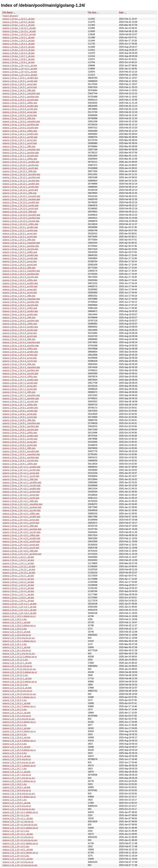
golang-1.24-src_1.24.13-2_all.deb (19, 573)
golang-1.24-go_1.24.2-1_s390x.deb (20, 252)
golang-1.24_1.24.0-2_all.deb (16, 632)
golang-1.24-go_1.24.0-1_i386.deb (19, 90)
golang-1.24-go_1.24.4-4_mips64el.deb (21, 367)
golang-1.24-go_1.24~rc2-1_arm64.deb (21, 492)
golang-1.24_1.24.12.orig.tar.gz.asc (19, 669)
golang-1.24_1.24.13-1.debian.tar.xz (20, 672)
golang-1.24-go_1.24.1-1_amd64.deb (20, 134)
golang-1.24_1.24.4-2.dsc (15, 734)
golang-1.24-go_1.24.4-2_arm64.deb (20, 314)
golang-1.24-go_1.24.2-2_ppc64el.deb (21, 274)
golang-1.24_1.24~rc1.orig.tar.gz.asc (20, 825)
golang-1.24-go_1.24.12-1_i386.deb (20, 171)
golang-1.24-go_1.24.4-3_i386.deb (19, 339)
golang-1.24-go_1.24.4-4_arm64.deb (20, 355)
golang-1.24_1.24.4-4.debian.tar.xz (19, 750)
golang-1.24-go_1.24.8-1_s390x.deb (20, 433)
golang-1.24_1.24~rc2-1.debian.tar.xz (20, 828)
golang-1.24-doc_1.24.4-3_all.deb (19, 50)
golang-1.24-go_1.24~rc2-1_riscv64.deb (22, 510)
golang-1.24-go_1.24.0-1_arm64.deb (20, 81)
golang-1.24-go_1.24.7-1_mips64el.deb (21, 395)
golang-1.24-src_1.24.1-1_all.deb (18, 563)
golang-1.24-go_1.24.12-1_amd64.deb (21, 162)
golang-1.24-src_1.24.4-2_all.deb (18, 585)
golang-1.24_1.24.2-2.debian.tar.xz (19, 706)
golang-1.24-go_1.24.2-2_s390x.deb (20, 280)
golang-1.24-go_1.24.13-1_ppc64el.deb (21, 199)
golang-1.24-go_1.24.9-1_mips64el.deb (21, 454)
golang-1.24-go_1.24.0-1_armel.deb (20, 84)
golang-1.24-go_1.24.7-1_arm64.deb (20, 383)
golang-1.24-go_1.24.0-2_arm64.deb (20, 109)
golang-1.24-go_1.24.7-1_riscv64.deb (20, 402)
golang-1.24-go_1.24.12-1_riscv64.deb (21, 181)
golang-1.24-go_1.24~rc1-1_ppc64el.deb (22, 482)
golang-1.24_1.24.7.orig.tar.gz (17, 775)
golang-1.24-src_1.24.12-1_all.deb (19, 566)
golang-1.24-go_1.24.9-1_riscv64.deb (20, 461)
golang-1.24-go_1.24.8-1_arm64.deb (20, 411)
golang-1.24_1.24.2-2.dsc (15, 709)
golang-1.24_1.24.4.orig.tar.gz (17, 759)
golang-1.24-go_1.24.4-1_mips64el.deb (21, 299)
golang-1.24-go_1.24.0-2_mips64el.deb (21, 121)
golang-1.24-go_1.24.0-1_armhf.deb (20, 87)
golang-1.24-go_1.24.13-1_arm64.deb (21, 187)
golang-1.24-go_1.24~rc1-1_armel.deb (21, 473)
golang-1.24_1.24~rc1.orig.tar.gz (18, 822)
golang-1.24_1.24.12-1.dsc (15, 660)
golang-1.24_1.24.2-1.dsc (15, 700)
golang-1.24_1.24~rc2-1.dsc (16, 831)
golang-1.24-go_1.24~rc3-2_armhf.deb (21, 548)
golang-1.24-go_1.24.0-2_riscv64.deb (20, 128)
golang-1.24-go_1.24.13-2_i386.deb (20, 212)
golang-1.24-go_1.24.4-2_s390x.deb (20, 324)
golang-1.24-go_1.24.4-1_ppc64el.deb (21, 302)
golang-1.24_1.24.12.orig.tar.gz (17, 666)
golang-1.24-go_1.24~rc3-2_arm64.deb (21, 541)
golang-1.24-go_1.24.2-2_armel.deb (20, 261)
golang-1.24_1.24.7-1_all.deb (16, 772)
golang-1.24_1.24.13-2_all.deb (17, 688)
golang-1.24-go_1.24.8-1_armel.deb (20, 414)
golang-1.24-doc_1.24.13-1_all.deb (19, 31)
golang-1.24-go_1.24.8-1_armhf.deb (20, 417)
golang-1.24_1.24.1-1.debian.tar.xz (19, 641)
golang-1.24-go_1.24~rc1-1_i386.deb (20, 479)
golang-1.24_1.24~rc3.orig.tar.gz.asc (20, 865)
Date (121, 12)
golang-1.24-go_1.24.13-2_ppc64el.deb (21, 218)
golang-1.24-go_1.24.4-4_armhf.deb (20, 361)
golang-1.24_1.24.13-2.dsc (15, 685)
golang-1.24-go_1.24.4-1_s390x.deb (20, 308)
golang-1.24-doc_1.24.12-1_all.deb (19, 28)
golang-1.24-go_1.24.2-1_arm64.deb (20, 230)
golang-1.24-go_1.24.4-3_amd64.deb (20, 327)
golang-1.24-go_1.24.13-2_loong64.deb (21, 215)
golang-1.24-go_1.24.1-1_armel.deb (20, 140)
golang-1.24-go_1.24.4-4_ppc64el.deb (21, 370)
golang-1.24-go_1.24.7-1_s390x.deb (20, 405)
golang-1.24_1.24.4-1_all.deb (16, 728)
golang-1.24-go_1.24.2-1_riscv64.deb (20, 249)
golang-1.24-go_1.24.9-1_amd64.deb (20, 436)
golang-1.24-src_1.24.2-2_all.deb (18, 579)
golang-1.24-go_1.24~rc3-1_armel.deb (21, 520)
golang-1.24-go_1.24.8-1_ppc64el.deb (21, 426)
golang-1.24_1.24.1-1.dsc (15, 644)
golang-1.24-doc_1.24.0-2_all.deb (19, 22)
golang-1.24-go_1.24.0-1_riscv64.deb (20, 100)
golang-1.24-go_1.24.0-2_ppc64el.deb (21, 125)
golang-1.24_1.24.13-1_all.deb (17, 678)
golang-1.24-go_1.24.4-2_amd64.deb (20, 311)
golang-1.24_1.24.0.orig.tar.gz (17, 635)
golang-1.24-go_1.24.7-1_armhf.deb (20, 389)
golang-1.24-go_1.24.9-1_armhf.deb (20, 445)
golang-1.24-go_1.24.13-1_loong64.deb (21, 196)
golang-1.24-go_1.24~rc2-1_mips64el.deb (22, 504)
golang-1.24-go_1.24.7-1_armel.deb (20, 386)
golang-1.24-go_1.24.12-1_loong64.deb (21, 174)
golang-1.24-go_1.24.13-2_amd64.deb (21, 202)
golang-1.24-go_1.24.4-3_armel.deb (20, 333)
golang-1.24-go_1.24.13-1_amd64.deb (21, 184)
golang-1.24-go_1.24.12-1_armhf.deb (20, 168)
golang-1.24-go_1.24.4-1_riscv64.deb (20, 305)
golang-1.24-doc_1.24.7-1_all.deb (19, 56)
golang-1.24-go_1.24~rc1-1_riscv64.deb (22, 486)
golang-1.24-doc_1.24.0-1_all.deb (19, 19)
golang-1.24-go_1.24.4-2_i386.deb (19, 318)
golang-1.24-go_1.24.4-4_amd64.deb (20, 352)
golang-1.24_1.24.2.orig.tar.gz (17, 716)
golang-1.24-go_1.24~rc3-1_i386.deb (20, 526)
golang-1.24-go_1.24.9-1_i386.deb (19, 448)
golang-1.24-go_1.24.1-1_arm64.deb (20, 137)
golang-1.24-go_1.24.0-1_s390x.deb (20, 103)
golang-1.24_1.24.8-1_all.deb (16, 787)
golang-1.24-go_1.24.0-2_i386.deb (19, 118)
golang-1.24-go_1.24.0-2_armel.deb (20, 112)
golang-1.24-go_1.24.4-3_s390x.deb (20, 349)
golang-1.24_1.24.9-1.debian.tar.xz (19, 797)
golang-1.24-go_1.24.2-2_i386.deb (19, 268)
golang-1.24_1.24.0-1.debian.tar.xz (19, 616)
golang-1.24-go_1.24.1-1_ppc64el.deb (21, 153)
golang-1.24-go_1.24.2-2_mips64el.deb (21, 271)
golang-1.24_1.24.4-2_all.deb (16, 738)
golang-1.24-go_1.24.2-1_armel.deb (20, 234)
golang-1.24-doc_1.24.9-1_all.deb (19, 62)
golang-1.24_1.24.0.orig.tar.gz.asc (19, 638)
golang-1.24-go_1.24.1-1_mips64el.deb (21, 150)
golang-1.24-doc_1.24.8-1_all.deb (19, 59)
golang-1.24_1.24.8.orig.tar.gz (17, 790)
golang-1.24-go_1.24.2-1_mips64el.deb (21, 243)
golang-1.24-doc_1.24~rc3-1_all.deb (20, 72)
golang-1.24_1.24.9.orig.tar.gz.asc (19, 809)
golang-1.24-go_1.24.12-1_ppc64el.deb (21, 177)
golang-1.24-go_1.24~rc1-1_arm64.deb (21, 470)
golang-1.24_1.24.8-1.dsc (15, 784)
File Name (8, 12)
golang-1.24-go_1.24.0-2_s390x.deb (20, 131)
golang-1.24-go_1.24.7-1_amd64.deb (20, 380)
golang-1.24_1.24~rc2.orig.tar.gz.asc (20, 840)
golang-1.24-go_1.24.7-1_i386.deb (19, 392)
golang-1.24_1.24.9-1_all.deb (16, 803)
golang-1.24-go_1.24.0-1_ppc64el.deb (21, 97)
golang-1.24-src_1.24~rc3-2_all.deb (19, 613)
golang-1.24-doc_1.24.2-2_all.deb (19, 41)
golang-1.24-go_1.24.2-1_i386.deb (19, 240)
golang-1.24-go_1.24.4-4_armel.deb (20, 358)
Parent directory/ (10, 16)
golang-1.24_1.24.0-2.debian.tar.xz (19, 625)
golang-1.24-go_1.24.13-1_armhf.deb (20, 190)
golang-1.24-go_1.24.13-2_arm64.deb (21, 205)
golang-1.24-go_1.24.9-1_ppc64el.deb (21, 457)
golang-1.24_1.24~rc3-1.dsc (16, 846)
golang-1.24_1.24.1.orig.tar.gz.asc (19, 654)
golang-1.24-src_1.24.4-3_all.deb (18, 588)
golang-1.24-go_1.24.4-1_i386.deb (19, 296)
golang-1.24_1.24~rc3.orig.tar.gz (18, 862)
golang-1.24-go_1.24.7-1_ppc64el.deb (21, 398)
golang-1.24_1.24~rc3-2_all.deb (18, 859)
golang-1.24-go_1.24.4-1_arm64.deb (20, 286)
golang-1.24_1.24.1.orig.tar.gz (17, 650)
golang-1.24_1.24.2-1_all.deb (16, 703)
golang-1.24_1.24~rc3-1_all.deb (18, 850)
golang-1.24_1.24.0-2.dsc (15, 629)
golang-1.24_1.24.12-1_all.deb (17, 663)
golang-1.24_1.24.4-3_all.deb (16, 747)
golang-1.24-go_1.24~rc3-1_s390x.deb (21, 535)
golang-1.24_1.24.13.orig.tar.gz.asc (19, 694)
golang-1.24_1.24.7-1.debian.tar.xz (19, 766)
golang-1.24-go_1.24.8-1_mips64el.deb (21, 423)
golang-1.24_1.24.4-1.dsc (15, 725)
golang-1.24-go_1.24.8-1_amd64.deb (20, 408)
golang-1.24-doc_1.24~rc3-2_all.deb (20, 75)
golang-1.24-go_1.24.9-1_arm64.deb (20, 439)
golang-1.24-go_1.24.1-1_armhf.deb (20, 143)
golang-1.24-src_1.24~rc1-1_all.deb (19, 604)
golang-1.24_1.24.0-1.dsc (15, 619)
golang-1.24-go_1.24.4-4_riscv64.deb (20, 373)
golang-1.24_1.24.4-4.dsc (15, 753)
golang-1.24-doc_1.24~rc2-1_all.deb (20, 69)
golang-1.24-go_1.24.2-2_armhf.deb (20, 265)
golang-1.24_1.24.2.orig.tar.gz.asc (19, 719)
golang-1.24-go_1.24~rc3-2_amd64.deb (21, 538)
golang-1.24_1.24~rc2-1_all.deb (18, 834)
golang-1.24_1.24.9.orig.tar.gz (17, 806)
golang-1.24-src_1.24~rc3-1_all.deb (19, 610)
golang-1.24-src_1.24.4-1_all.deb (18, 582)
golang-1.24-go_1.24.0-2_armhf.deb (20, 115)
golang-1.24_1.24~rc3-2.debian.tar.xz (20, 853)
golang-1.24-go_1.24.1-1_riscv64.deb (20, 156)
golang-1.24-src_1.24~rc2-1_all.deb (19, 607)
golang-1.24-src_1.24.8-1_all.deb (18, 598)
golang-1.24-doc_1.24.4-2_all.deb (19, 47)
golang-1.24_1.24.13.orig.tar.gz (17, 691)
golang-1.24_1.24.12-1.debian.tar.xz (20, 657)
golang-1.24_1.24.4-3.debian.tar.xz (19, 741)
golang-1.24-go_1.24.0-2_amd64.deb (20, 106)
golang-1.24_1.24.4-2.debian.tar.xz (19, 731)
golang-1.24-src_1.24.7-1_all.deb (18, 594)
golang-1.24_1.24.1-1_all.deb (16, 647)
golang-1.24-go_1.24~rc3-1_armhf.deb (21, 523)
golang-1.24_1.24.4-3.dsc (15, 744)
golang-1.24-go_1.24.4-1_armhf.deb (20, 293)
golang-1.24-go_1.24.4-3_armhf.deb (20, 336)
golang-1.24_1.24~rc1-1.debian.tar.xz (20, 812)
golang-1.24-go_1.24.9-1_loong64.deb (21, 451)
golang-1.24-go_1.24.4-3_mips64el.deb (21, 342)
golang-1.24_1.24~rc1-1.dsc (16, 815)
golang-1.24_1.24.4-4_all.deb (16, 756)
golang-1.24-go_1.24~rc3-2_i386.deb (20, 551)
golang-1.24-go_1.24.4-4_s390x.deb (20, 377)
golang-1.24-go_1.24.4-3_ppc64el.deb (21, 346)
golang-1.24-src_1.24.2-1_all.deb (18, 576)
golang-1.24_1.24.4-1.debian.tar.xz (19, 722)
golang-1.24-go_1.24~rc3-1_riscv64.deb (22, 532)
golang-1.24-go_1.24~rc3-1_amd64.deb (21, 517)
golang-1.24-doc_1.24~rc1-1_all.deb (20, 66)
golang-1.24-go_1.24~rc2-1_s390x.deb (21, 514)
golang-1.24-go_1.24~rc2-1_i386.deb (20, 501)
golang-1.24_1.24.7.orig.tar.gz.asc (19, 778)
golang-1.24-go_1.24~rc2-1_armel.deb (21, 495)
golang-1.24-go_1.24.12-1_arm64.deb (21, 165)
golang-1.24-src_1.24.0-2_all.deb (18, 560)
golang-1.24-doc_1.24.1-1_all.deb (19, 25)
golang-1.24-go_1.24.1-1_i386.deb (19, 146)
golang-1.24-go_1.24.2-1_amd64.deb (20, 227)
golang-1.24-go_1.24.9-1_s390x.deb (20, 464)
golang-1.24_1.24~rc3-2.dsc (16, 856)
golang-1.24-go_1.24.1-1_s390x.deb (20, 159)
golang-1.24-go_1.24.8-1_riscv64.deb (20, 430)
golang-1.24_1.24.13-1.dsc (15, 675)
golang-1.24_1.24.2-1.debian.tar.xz (19, 697)
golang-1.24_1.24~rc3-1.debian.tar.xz (20, 843)
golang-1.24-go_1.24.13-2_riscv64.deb (21, 221)
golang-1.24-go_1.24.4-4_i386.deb (19, 364)
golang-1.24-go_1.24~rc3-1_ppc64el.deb (22, 529)
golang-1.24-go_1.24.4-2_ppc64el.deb (21, 321)
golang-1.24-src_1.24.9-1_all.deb (18, 601)
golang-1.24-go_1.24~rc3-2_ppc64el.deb (22, 554)
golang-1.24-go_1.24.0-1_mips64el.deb (21, 93)
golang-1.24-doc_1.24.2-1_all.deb (19, 38)
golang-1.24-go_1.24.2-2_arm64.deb (20, 258)
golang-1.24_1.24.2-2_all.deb (16, 713)
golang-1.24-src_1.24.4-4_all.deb (18, 591)
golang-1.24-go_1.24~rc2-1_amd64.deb (21, 489)
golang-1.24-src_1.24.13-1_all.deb (19, 570)
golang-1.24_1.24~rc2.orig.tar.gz (18, 837)
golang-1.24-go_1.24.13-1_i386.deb (20, 193)
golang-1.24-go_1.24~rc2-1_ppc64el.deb (22, 507)
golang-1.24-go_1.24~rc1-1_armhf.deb (21, 476)
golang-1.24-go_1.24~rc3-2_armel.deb (21, 545)
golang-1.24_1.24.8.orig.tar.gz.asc (19, 794)
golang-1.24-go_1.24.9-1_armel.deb (20, 442)
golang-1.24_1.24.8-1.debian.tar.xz (19, 781)
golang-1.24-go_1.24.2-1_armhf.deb (20, 237)
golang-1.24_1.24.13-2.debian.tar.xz (20, 682)
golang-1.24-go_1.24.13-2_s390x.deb (20, 224)
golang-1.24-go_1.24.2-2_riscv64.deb (20, 277)
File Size (92, 12)
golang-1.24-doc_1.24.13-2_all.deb (19, 34)
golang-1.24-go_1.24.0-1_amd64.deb (20, 78)
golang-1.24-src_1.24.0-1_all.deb (18, 557)
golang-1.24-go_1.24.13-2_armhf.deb (20, 209)
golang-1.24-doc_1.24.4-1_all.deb (19, 44)
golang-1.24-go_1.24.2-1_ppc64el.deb (21, 246)
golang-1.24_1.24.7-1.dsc (15, 769)
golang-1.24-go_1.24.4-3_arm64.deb (20, 330)
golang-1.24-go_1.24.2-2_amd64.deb (20, 255)
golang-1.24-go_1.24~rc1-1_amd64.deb (21, 467)
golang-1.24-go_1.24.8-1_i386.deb (19, 420)
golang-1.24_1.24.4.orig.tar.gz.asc (19, 762)
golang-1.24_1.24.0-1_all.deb (16, 622)
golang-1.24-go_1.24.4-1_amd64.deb (20, 283)
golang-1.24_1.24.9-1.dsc (15, 800)
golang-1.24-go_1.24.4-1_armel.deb (20, 289)
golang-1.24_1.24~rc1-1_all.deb (18, 818)
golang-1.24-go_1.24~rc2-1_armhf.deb (21, 498)
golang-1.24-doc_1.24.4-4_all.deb (19, 53)
